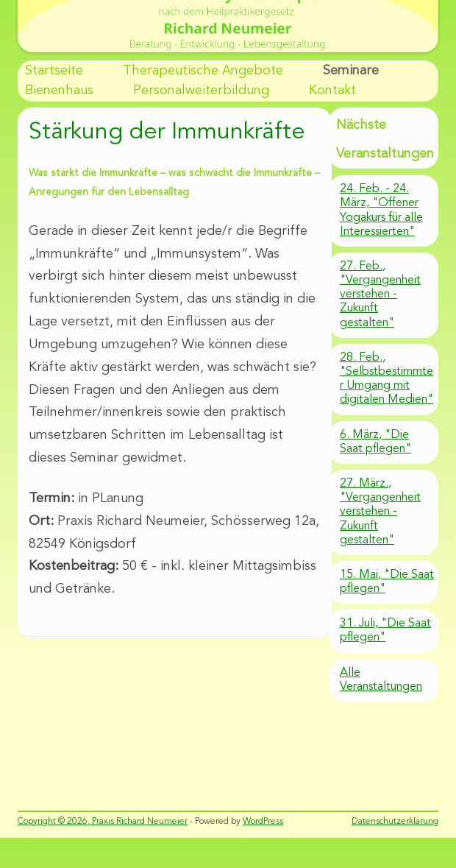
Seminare (351, 71)
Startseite (54, 71)
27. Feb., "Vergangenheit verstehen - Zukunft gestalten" (380, 295)
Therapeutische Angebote (203, 71)
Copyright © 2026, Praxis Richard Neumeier (103, 822)
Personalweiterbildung (201, 91)
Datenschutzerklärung (395, 822)
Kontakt (332, 91)
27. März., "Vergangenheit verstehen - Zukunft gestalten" (380, 512)
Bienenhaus (59, 91)
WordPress (263, 822)
